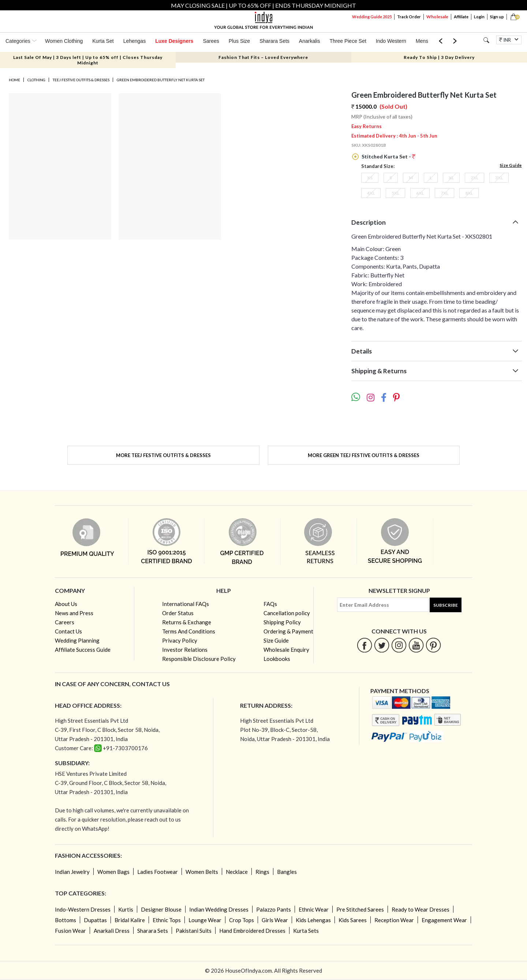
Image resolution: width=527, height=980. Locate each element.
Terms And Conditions (189, 631)
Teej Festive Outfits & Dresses (81, 80)
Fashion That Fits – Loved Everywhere (263, 57)
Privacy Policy (180, 640)
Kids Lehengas (313, 920)
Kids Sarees (353, 920)
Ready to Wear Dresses (421, 909)
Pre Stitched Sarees (360, 909)
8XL (469, 193)
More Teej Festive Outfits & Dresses (163, 455)
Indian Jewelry (72, 872)
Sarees (211, 41)
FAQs (270, 604)
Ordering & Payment (288, 631)
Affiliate (461, 17)
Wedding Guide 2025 (372, 17)
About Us (66, 604)
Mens (422, 41)
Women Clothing (64, 41)
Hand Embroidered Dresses (252, 931)
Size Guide (511, 165)
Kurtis (126, 909)
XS (370, 178)
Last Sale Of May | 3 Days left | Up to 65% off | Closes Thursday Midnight (88, 60)
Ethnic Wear (314, 909)
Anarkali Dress (112, 931)
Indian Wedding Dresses (219, 909)
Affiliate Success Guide (83, 650)
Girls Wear (275, 920)
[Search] (486, 40)
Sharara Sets (274, 41)
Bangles (287, 872)
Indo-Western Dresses (83, 909)
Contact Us (68, 631)
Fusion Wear (70, 931)
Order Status (178, 613)
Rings (262, 872)
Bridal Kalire (130, 920)
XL (451, 178)
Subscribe (446, 605)
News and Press (74, 613)
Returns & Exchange (187, 622)
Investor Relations (185, 650)
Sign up (497, 17)
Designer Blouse (161, 909)
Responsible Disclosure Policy (199, 659)
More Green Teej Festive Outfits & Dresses (364, 455)
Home (14, 80)
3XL (499, 178)
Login (479, 17)
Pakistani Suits (194, 931)
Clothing (36, 80)
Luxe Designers (174, 41)
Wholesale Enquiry (286, 650)
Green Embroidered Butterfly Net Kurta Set (161, 80)
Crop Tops (242, 920)
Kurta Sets (306, 931)
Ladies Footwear (158, 872)
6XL (420, 193)
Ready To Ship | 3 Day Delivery (439, 57)
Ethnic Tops (167, 920)
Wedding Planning (77, 640)
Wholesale (437, 17)
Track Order (409, 17)
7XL (444, 193)
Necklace (237, 872)
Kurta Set (103, 41)
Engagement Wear (444, 920)
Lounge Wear (205, 920)
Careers (65, 622)
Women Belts (202, 872)
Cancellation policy (287, 613)
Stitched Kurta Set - (388, 156)
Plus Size (239, 41)
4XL (371, 193)
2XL (474, 178)
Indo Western (391, 41)
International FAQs (186, 604)
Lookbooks (277, 659)
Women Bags (113, 872)
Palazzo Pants (274, 909)
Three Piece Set (348, 41)
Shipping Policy (282, 622)
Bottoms (66, 920)
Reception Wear (394, 920)
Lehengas (135, 41)
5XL (395, 193)
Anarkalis (310, 41)
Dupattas (95, 920)
